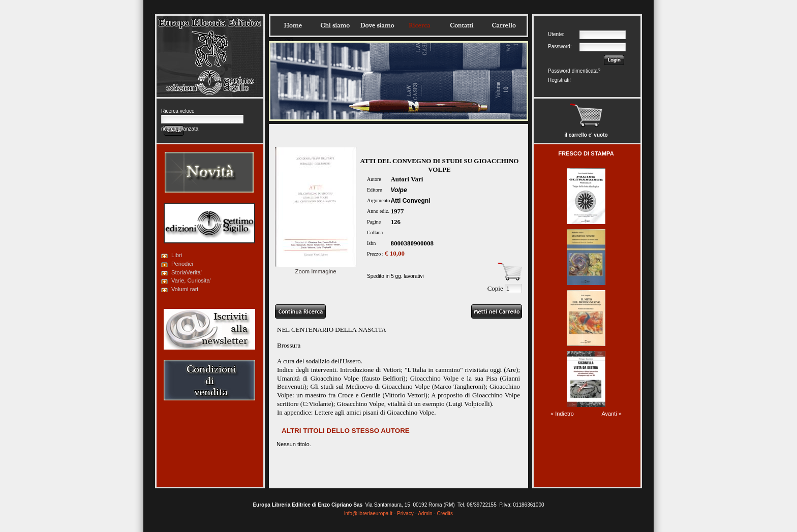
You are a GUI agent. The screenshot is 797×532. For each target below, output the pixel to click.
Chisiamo (335, 25)
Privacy (405, 513)
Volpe (398, 190)
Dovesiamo (377, 25)
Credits (445, 513)
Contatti (462, 25)
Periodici (182, 264)
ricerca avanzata (180, 129)
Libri (177, 255)
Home (293, 25)
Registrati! (559, 80)
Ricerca (419, 25)
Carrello (504, 25)
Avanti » (611, 414)
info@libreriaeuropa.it (368, 513)
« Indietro (562, 414)
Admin (425, 513)
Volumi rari (185, 289)
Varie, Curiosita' (191, 280)
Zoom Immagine (316, 268)
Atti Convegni (410, 201)
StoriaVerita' (187, 272)
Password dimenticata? (574, 71)
